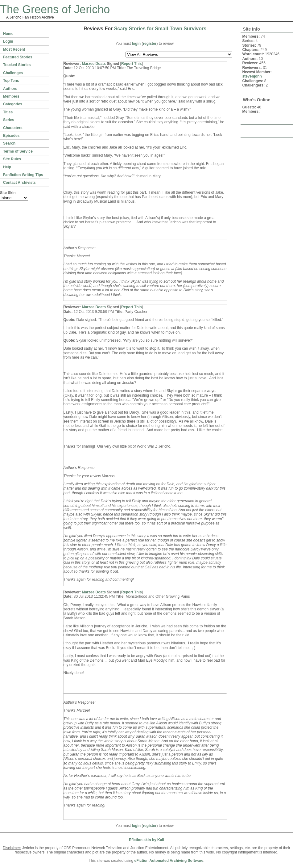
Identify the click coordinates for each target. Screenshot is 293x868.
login (136, 44)
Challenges (13, 73)
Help (7, 167)
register (150, 44)
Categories (13, 104)
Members (11, 96)
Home (8, 34)
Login (8, 41)
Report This (132, 64)
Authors (10, 89)
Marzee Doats (94, 64)
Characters (13, 128)
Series (9, 120)
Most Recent (14, 49)
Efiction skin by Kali (146, 840)
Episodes (11, 136)
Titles (8, 112)
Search (9, 143)
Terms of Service (18, 151)
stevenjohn (252, 76)
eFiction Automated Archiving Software (169, 861)
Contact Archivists (19, 183)
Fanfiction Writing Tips (23, 175)
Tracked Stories (17, 65)
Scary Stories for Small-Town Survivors (160, 29)
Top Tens (11, 81)
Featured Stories (18, 57)
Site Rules (12, 159)
